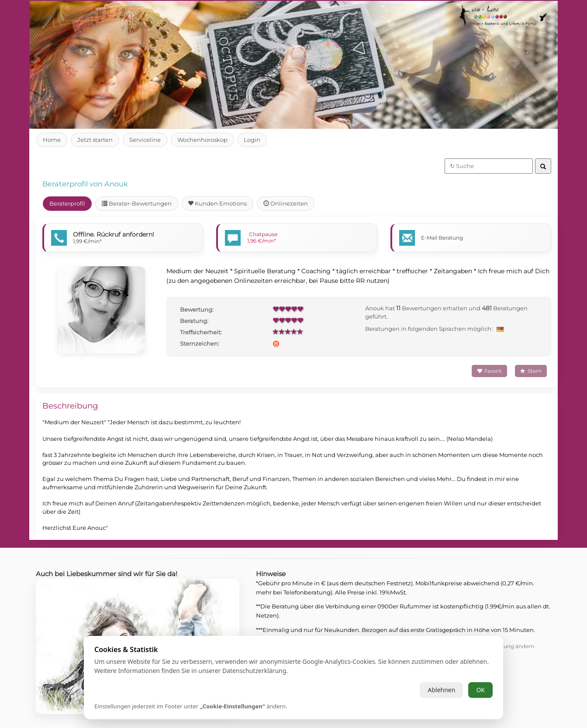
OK (480, 690)
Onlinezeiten (287, 203)
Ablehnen (441, 690)
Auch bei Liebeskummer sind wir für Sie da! (110, 574)
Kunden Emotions (219, 203)
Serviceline (145, 140)
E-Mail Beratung (442, 238)
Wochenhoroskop (203, 140)
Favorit (489, 371)
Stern (531, 371)
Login (254, 140)
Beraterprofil (67, 203)
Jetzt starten (95, 140)
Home (52, 140)
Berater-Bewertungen (138, 203)
